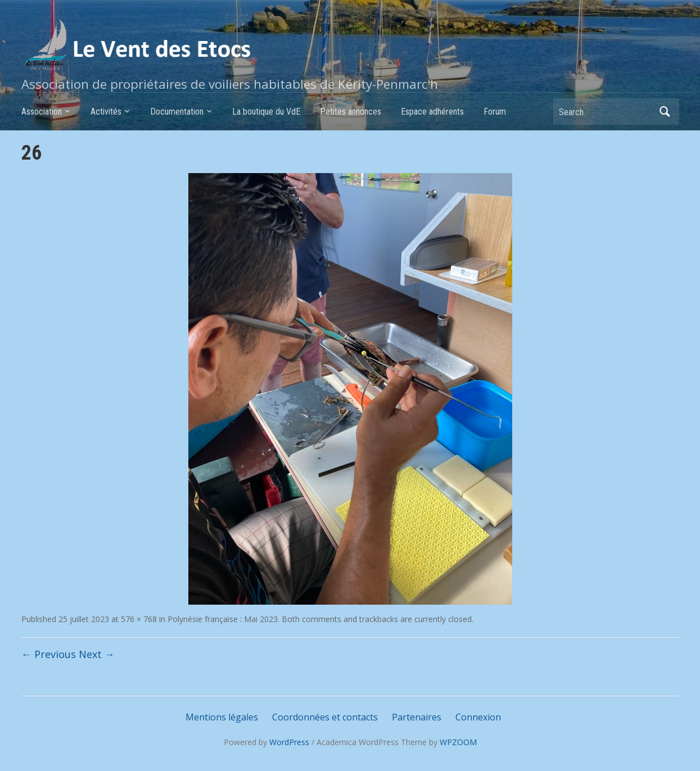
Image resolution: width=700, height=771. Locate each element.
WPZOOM (458, 742)
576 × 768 (139, 619)
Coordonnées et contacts (325, 717)
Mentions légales (222, 717)
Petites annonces (351, 112)
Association (42, 112)
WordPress (289, 742)
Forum (495, 112)
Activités (106, 112)
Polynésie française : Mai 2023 (223, 619)
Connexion (478, 717)
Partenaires (417, 717)
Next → (97, 654)
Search (665, 112)
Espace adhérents (432, 112)
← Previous (49, 654)
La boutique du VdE (266, 112)
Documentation (177, 112)
